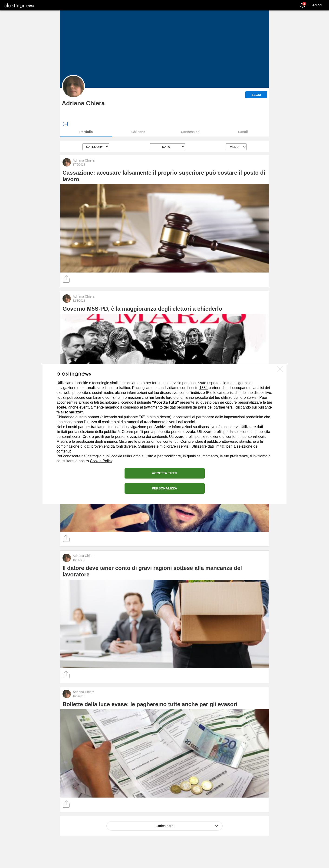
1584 (204, 388)
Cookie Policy (101, 461)
